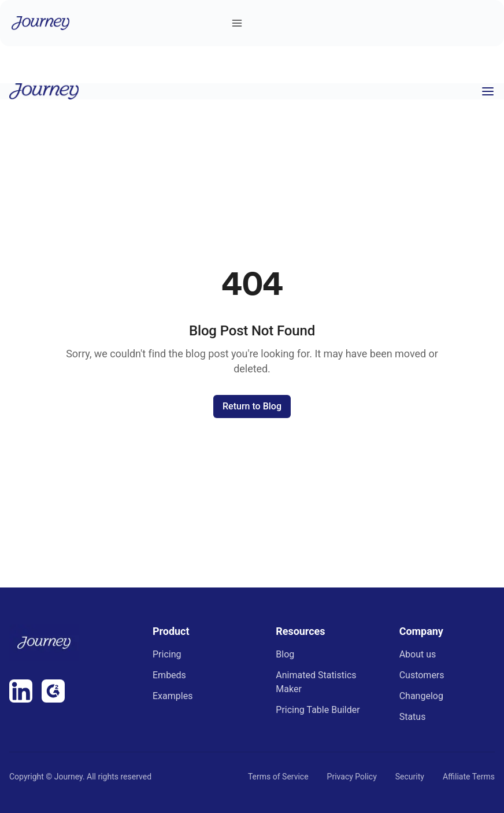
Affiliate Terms (469, 777)
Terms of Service (278, 777)
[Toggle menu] (237, 23)
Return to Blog (252, 406)
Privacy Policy (352, 777)
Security (410, 777)
